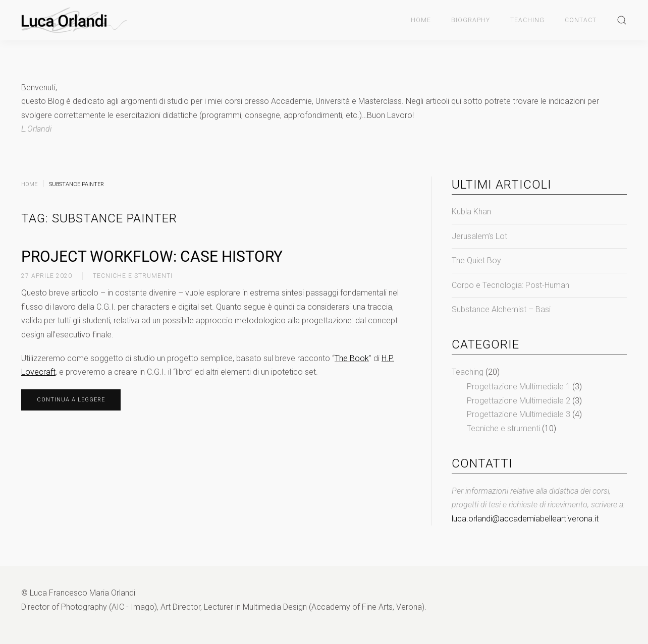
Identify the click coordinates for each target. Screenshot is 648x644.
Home (421, 20)
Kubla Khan (471, 212)
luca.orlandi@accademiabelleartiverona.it (525, 519)
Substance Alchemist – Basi (501, 309)
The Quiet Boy (476, 260)
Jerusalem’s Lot (479, 236)
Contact (581, 20)
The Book (352, 358)
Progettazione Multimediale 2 (519, 401)
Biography (471, 20)
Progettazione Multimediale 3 (519, 414)
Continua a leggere (71, 400)
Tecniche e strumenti (133, 276)
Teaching (527, 20)
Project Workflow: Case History (152, 256)
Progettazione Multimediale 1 (519, 387)
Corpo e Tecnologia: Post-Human (510, 285)
